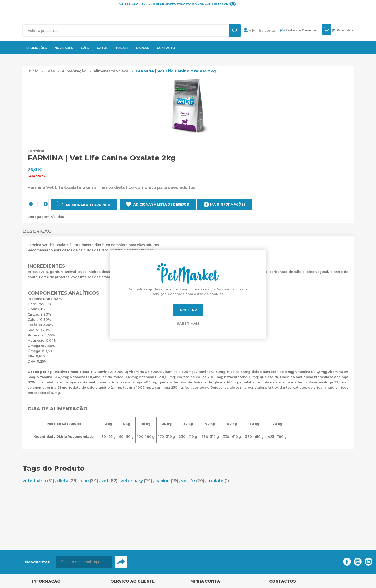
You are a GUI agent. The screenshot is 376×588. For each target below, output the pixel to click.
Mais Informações (228, 204)
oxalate (215, 481)
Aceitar (188, 310)
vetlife (188, 481)
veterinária (34, 481)
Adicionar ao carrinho (88, 205)
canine (163, 481)
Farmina (36, 151)
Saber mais (188, 323)
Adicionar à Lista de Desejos (161, 204)
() (343, 30)
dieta (63, 481)
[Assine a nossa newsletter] (84, 562)
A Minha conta (259, 30)
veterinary (132, 481)
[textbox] (125, 30)
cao (85, 481)
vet (105, 481)
